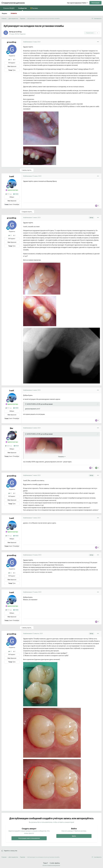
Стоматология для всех (13, 3)
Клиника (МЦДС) (9, 8)
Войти (74, 836)
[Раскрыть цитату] (26, 404)
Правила (14, 13)
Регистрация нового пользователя (29, 838)
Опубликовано (32, 42)
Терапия (23, 34)
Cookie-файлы (55, 863)
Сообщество (22, 9)
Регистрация (95, 3)
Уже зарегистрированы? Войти (77, 3)
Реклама (35, 8)
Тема (46, 863)
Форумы (4, 13)
